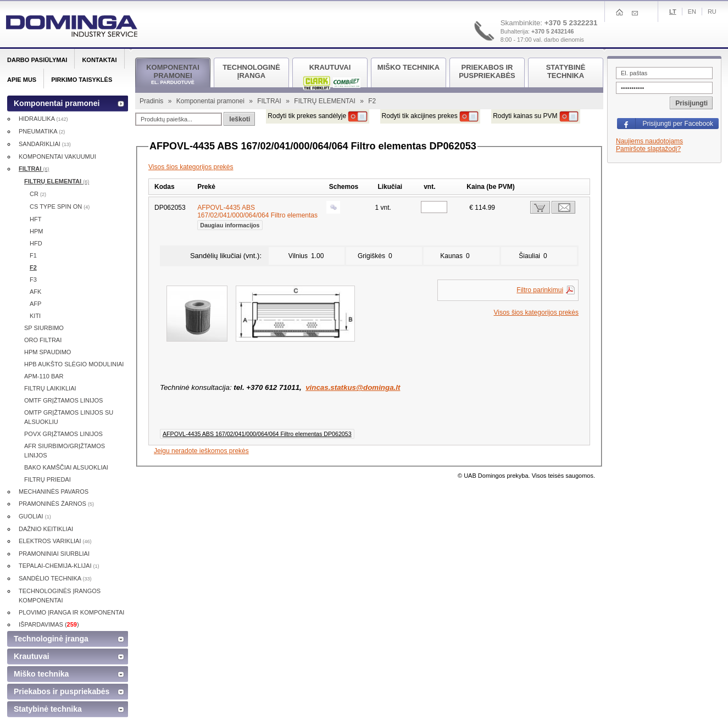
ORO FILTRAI (43, 340)
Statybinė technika (48, 709)
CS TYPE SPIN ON (60, 206)
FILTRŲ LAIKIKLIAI (50, 388)
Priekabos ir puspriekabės (62, 691)
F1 (33, 255)
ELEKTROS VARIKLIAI (55, 541)
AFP (35, 304)
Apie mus (22, 80)
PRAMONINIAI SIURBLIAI (54, 554)
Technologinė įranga (51, 639)
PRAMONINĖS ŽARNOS (56, 504)
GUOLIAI (35, 516)
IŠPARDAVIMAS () (49, 624)
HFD (36, 243)
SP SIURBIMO (44, 328)
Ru (712, 12)
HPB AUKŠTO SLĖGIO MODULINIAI (74, 364)
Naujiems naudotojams (649, 141)
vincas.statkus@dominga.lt (353, 387)
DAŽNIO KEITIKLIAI (46, 529)
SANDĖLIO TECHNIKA (55, 578)
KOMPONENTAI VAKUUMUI (57, 157)
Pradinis (152, 101)
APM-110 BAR (44, 376)
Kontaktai (99, 60)
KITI (35, 316)
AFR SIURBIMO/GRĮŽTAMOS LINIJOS (65, 451)
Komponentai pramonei (211, 101)
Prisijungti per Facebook (678, 124)
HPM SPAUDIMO (48, 352)
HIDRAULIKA (43, 119)
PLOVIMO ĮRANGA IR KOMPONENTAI (71, 612)
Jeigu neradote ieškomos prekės (201, 451)
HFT (35, 219)
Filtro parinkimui (540, 290)
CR (38, 194)
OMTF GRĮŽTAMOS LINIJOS (63, 400)
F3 (33, 280)
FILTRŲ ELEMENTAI (326, 101)
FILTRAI (270, 101)
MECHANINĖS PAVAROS (54, 492)
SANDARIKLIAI (45, 144)
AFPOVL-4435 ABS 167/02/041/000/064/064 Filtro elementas (257, 215)
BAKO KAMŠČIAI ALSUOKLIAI (66, 467)
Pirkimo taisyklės (82, 80)
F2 (33, 267)
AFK (35, 292)
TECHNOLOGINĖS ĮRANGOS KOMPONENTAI (60, 596)
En (692, 12)
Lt (673, 12)
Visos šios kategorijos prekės (191, 167)
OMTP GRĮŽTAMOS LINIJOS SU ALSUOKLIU (69, 417)
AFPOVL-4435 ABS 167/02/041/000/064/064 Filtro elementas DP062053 (257, 434)
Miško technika (41, 674)
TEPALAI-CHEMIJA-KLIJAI (59, 566)
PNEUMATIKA (42, 131)
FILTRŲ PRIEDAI (48, 479)
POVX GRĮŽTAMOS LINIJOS (63, 434)
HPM (36, 231)
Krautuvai (32, 656)
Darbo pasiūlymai (37, 60)
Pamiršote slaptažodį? (648, 149)
